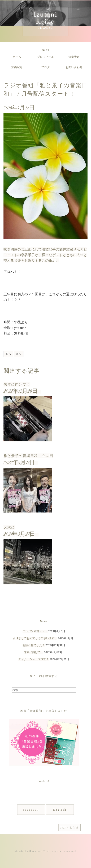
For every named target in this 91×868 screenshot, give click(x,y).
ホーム (17, 57)
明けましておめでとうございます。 (35, 638)
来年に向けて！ (17, 384)
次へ (19, 354)
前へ (8, 354)
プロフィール (45, 57)
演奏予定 (74, 57)
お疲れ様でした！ (34, 645)
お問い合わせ (74, 67)
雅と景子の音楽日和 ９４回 (28, 456)
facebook (31, 810)
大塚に (9, 527)
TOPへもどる (69, 828)
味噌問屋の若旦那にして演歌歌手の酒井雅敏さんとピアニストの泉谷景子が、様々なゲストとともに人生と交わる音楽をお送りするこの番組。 (45, 255)
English (60, 810)
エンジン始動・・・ (35, 631)
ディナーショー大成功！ (34, 659)
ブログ (45, 67)
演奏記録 (17, 67)
